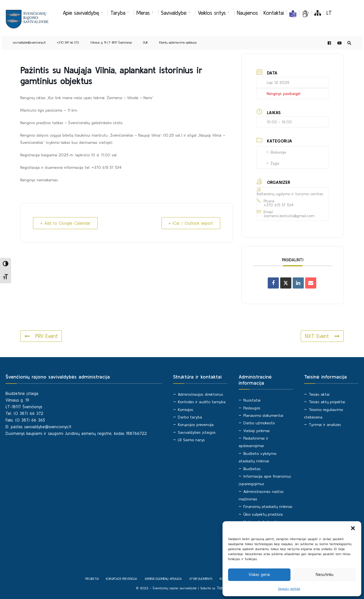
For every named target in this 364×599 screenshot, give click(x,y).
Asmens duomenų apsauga (163, 578)
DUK (146, 43)
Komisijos (185, 409)
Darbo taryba (190, 417)
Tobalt (222, 587)
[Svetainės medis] (318, 13)
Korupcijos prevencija (196, 424)
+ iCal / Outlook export (190, 223)
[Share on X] (286, 283)
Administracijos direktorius (200, 394)
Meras (143, 13)
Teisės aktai (319, 394)
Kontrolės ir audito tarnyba (202, 402)
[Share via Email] (311, 283)
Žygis (273, 163)
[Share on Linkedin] (298, 283)
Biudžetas (252, 468)
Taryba (118, 13)
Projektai (92, 578)
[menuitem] (85, 12)
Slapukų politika (289, 589)
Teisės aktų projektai (327, 402)
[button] (353, 528)
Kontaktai (274, 13)
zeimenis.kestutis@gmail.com (289, 216)
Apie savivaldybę (81, 13)
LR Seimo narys (191, 440)
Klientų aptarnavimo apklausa (178, 43)
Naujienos (247, 13)
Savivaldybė (174, 13)
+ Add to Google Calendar (66, 223)
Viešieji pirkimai (256, 430)
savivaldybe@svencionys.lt (29, 43)
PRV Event (41, 336)
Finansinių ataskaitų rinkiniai (268, 506)
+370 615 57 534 (279, 205)
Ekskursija (276, 152)
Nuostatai (252, 400)
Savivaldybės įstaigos (197, 432)
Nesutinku (325, 574)
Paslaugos (252, 408)
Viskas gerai (259, 574)
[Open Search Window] (349, 43)
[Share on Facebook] (273, 283)
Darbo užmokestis (259, 423)
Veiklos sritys (212, 13)
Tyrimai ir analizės (325, 424)
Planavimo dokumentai (263, 415)
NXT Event (322, 336)
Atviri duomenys (201, 578)
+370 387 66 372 (68, 43)
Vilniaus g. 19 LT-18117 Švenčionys (111, 43)
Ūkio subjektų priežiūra (263, 514)
